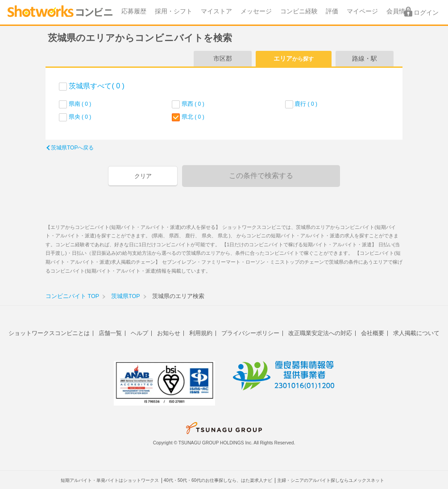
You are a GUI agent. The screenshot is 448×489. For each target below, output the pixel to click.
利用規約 (201, 333)
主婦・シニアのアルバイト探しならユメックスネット (331, 480)
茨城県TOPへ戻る (72, 148)
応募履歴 (134, 11)
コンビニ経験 (299, 11)
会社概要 (373, 333)
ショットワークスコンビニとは (49, 333)
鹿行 (306, 104)
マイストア (216, 11)
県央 (80, 117)
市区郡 (223, 58)
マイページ (362, 11)
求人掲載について (416, 333)
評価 (332, 11)
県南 (80, 104)
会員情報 (399, 11)
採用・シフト (174, 11)
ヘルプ (139, 333)
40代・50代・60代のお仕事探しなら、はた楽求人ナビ (218, 480)
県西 (193, 104)
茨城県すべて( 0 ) (96, 86)
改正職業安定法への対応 (320, 333)
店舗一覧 (110, 333)
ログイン (426, 13)
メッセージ (256, 11)
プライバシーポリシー (250, 333)
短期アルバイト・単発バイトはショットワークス (110, 480)
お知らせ (169, 333)
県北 (193, 117)
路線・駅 (365, 58)
